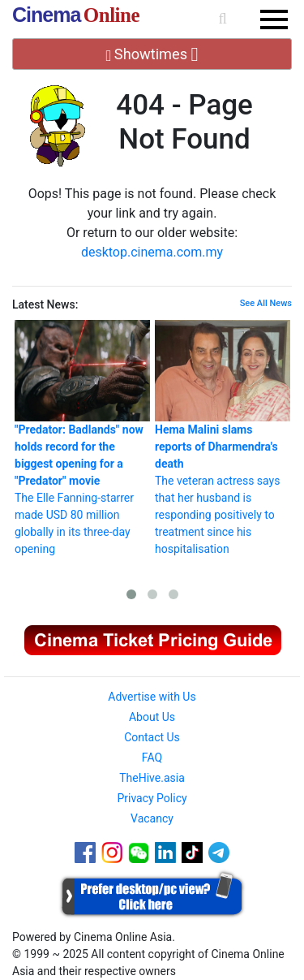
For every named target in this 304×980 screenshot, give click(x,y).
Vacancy (152, 818)
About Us (152, 717)
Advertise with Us (152, 697)
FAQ (152, 758)
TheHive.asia (152, 778)
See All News (266, 303)
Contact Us (152, 737)
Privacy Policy (152, 798)
